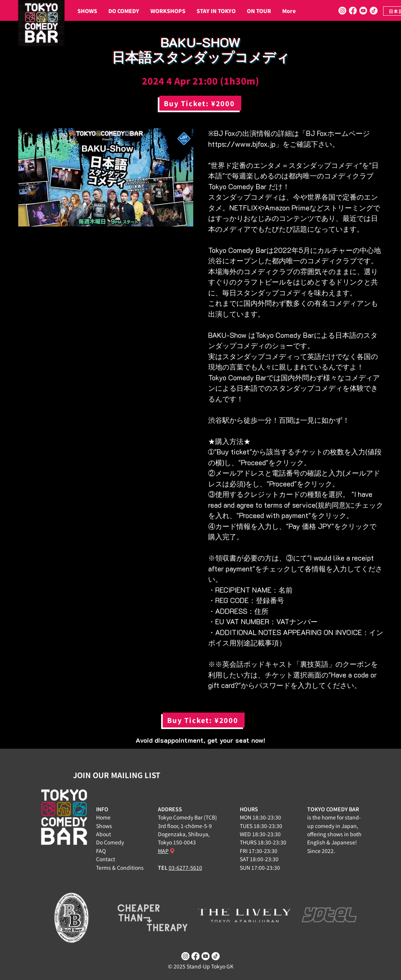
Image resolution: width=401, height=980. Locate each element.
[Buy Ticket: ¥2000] (200, 103)
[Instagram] (342, 11)
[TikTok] (374, 11)
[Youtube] (363, 11)
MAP (163, 851)
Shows (104, 826)
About (104, 834)
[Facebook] (353, 11)
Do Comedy (110, 842)
